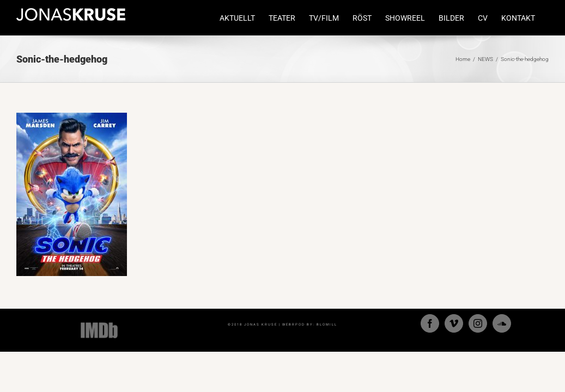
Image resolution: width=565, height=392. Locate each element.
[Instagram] (478, 323)
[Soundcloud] (502, 323)
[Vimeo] (454, 323)
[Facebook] (430, 323)
